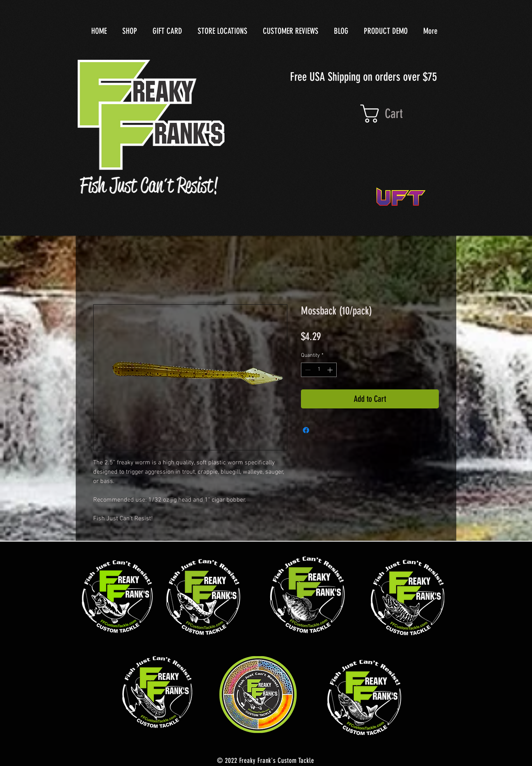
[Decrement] (307, 370)
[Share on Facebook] (306, 430)
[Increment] (331, 370)
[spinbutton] (319, 370)
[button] (395, 114)
